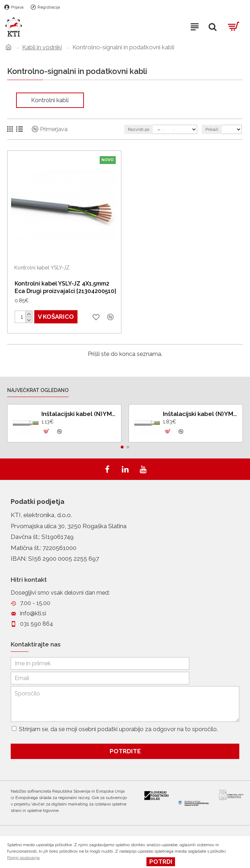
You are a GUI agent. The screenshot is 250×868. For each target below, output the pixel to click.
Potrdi (161, 862)
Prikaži (212, 129)
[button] (122, 441)
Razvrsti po (139, 129)
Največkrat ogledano (38, 385)
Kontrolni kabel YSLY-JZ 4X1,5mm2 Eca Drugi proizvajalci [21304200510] (65, 287)
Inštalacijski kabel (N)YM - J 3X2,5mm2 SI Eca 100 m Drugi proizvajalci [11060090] (79, 408)
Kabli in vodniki (42, 47)
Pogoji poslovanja (23, 858)
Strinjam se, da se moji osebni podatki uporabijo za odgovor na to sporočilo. (115, 728)
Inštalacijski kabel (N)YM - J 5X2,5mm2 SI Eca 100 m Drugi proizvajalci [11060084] (200, 408)
